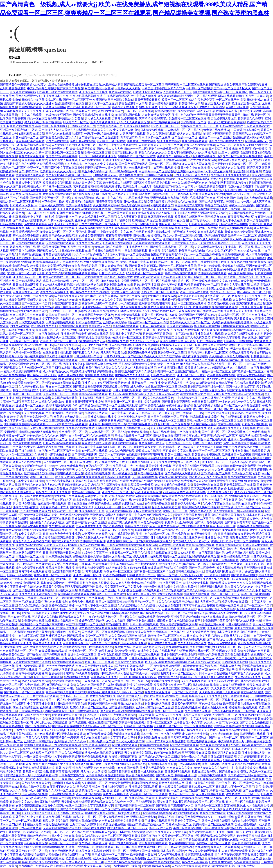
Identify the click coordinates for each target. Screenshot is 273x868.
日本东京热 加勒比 (172, 851)
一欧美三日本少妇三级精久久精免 (163, 88)
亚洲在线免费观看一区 (163, 149)
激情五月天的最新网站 (189, 515)
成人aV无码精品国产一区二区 (253, 492)
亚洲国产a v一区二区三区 (215, 137)
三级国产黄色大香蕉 (118, 213)
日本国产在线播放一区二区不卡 (99, 224)
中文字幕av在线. (183, 334)
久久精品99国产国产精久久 (181, 590)
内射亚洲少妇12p (222, 541)
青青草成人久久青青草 (238, 311)
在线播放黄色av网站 (245, 137)
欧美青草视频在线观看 (221, 375)
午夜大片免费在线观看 (202, 160)
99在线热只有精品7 (143, 232)
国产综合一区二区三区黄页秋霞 (118, 405)
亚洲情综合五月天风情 (93, 92)
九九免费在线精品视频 (243, 447)
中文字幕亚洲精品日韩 (86, 492)
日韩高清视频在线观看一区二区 (47, 439)
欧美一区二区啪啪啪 (247, 541)
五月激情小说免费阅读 (162, 764)
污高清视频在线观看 (203, 417)
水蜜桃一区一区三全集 (27, 353)
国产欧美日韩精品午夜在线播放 (93, 115)
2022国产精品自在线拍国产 (226, 141)
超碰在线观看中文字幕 (133, 103)
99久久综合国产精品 (122, 451)
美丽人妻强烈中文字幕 (135, 205)
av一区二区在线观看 (95, 451)
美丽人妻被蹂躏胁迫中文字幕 (56, 228)
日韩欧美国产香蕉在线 (72, 704)
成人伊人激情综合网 (68, 477)
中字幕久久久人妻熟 (36, 738)
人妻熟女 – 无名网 (96, 496)
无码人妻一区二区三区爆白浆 (160, 292)
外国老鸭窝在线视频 (103, 840)
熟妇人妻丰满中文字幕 (79, 164)
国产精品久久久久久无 (36, 783)
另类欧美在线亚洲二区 (148, 447)
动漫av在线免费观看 (241, 186)
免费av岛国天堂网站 (37, 515)
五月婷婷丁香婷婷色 (71, 813)
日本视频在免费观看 (122, 409)
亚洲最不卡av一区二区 (27, 277)
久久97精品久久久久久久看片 (29, 315)
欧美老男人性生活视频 (127, 730)
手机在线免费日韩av (241, 273)
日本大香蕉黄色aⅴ (51, 390)
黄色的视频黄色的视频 (200, 545)
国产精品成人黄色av (37, 145)
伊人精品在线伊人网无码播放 (92, 194)
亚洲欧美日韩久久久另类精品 (80, 485)
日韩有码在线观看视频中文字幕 (99, 564)
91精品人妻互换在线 (133, 764)
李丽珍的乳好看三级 (115, 379)
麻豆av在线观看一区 (64, 621)
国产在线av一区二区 (185, 137)
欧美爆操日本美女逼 (43, 266)
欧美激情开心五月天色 (217, 621)
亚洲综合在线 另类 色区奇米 (178, 341)
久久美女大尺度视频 (220, 628)
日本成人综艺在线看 (150, 772)
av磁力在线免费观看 (56, 824)
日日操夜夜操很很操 (20, 179)
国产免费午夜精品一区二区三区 (86, 522)
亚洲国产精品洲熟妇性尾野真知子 (125, 383)
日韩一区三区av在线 (155, 315)
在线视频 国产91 (164, 186)
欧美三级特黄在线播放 (165, 122)
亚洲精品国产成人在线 (141, 439)
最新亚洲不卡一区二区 (192, 300)
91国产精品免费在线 (240, 390)
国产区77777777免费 (156, 390)
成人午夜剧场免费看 (202, 100)
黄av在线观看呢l (35, 356)
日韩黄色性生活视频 (107, 179)
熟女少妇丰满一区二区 (53, 270)
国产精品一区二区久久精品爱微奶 (205, 564)
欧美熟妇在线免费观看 (90, 568)
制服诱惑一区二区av (185, 281)
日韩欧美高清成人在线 (115, 673)
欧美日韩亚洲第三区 (222, 526)
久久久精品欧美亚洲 (163, 428)
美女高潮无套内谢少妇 (232, 160)
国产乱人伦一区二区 (223, 292)
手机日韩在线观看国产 (106, 251)
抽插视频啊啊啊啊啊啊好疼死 (145, 454)
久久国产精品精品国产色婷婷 (247, 213)
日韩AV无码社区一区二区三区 (123, 356)
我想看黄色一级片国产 (66, 632)
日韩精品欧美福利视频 (203, 224)
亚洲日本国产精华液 (50, 273)
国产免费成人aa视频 (64, 145)
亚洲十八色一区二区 (112, 579)
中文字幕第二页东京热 (189, 205)
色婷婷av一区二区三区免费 (213, 843)
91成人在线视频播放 (214, 617)
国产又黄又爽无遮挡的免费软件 (44, 428)
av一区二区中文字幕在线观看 (124, 330)
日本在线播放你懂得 (109, 428)
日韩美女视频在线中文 (190, 572)
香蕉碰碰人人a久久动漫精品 (198, 153)
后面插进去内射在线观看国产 (162, 862)
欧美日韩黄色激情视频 (147, 500)
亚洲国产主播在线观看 (162, 296)
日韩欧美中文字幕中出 (33, 217)
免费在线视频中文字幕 (135, 262)
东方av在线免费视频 (162, 432)
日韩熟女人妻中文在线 (228, 220)
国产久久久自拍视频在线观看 (64, 134)
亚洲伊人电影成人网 (188, 504)
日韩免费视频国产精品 (14, 266)
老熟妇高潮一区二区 (218, 296)
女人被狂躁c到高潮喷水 (216, 330)
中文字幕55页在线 (252, 692)
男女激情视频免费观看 (140, 775)
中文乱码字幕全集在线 (42, 88)
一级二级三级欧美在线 (33, 628)
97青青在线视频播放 (125, 119)
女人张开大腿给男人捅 (226, 470)
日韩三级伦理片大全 (112, 273)
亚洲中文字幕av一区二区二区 (100, 307)
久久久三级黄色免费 (47, 587)
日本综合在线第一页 (82, 126)
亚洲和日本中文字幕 (84, 658)
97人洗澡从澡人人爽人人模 (113, 583)
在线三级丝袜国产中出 (56, 798)
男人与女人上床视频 (93, 772)
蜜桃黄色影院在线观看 (153, 843)
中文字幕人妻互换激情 (202, 719)
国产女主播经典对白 (256, 790)
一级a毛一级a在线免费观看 (101, 134)
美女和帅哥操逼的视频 (246, 843)
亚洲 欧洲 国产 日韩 (230, 198)
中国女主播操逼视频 (135, 251)
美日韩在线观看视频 (17, 424)
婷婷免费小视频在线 (23, 247)
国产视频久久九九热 (86, 353)
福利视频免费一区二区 (189, 858)
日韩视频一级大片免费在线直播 (57, 92)
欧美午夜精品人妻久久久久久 (104, 368)
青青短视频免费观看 (195, 141)
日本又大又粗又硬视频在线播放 (234, 500)
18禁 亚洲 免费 (148, 107)
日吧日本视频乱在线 (197, 307)
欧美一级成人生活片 (150, 473)
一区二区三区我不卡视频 (64, 451)
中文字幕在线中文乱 (23, 447)
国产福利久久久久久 (44, 326)
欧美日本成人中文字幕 (162, 643)
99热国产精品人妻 (216, 205)
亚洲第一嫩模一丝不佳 (87, 575)
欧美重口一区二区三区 (90, 624)
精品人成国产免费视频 (36, 681)
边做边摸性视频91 (177, 647)
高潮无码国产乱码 (160, 828)
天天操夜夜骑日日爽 (251, 756)
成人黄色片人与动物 (260, 519)
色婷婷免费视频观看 (92, 236)
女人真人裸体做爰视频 (136, 507)
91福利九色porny (133, 504)
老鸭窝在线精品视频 (101, 334)
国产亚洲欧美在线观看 (196, 753)
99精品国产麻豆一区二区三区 (200, 126)
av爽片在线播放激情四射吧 (179, 609)
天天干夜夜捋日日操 (157, 790)
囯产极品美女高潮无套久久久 (59, 137)
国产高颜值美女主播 (152, 405)
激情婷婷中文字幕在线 (154, 745)
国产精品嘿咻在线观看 (14, 519)
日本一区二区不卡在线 (207, 443)
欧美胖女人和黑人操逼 (96, 443)
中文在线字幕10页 (27, 636)
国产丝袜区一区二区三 (203, 277)
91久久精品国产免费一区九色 (95, 315)
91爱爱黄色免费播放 (97, 209)
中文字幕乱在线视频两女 (103, 692)
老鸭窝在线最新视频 (235, 662)
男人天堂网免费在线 (113, 353)
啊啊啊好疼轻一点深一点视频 (103, 168)
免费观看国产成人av (152, 443)
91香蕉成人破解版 (235, 270)
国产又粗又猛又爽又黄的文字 (142, 836)
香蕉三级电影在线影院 (200, 783)
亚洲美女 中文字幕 (115, 322)
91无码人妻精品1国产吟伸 (78, 587)
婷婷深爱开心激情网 (110, 371)
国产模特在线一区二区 (176, 530)
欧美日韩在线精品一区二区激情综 (143, 179)
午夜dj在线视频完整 (230, 417)
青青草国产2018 (243, 134)
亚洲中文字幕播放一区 (207, 156)
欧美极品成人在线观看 (118, 183)
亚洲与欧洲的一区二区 (239, 190)
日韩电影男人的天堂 (26, 239)
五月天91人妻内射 (257, 96)
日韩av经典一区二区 (26, 137)
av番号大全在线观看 (82, 602)
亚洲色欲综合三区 (12, 496)
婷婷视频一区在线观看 (243, 707)
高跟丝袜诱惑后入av (53, 636)
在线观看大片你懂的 (218, 103)
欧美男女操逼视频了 (202, 832)
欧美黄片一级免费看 (79, 858)
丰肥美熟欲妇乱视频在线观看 (56, 447)
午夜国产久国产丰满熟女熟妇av (113, 100)
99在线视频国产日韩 (83, 111)
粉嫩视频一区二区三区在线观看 (50, 519)
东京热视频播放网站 (62, 851)
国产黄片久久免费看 (70, 88)
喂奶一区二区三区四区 (46, 368)
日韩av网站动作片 (231, 126)
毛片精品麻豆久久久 (203, 198)
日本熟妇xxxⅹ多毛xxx (24, 205)
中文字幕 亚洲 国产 (169, 583)
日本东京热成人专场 (259, 515)
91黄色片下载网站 (54, 107)
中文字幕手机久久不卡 (122, 738)
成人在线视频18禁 (60, 190)
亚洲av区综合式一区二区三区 (57, 337)
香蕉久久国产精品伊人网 (20, 689)
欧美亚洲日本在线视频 (236, 454)
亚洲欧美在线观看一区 (52, 349)
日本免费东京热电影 (146, 345)
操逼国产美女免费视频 (83, 439)
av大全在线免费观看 (169, 605)
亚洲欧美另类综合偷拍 (185, 617)
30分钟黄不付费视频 (86, 190)
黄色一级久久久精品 (193, 756)
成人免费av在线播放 (242, 239)
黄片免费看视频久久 (103, 696)
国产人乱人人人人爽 (110, 149)
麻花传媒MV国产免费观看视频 (47, 655)
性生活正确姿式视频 (228, 855)
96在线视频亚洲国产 (182, 315)
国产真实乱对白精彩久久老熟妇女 (43, 402)
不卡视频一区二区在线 (93, 145)
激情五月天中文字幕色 (126, 288)
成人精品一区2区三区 (231, 315)
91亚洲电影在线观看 (184, 213)
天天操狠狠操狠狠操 (255, 470)
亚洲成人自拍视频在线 (242, 439)
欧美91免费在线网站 (13, 375)
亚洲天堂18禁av (26, 470)
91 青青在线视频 (138, 432)
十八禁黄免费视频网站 (70, 466)
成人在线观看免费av (209, 760)
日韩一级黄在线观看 (257, 220)
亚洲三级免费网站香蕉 (142, 353)
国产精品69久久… (201, 220)
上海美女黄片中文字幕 (115, 232)
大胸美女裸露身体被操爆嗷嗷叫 (233, 322)
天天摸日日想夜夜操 (81, 583)
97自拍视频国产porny (93, 341)
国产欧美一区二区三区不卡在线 (154, 572)
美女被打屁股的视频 (231, 488)
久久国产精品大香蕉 (64, 398)
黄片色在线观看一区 (136, 168)
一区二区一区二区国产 (185, 790)
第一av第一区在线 (62, 220)
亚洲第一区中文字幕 (191, 171)
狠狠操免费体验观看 (34, 190)
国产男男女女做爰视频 (254, 722)
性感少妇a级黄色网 (12, 213)
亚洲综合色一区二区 (143, 670)
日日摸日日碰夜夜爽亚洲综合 (178, 107)
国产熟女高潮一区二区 (38, 417)
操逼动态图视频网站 (64, 409)
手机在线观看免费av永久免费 (19, 270)
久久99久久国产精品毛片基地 (95, 685)
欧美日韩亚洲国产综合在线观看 (200, 662)
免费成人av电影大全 (167, 481)
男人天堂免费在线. (25, 504)
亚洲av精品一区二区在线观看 (141, 655)
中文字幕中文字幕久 (158, 541)
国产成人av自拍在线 (258, 647)
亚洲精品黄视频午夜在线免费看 (175, 111)
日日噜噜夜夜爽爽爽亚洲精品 (62, 534)
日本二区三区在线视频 (139, 111)
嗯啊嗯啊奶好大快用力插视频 (200, 507)
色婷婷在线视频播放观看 (250, 639)
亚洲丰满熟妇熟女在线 (208, 179)
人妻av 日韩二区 (35, 685)
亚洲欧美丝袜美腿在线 (105, 262)
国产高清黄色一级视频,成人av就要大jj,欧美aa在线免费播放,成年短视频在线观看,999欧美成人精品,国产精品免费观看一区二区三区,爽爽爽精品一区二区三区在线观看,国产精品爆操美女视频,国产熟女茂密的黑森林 (134, 85)
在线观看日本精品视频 (247, 171)
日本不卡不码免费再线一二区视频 (234, 711)
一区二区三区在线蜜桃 (192, 304)
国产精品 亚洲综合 (89, 787)
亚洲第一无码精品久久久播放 (40, 613)
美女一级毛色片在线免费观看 (70, 515)
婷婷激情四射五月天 (215, 458)
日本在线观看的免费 (89, 228)
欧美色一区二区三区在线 (46, 364)
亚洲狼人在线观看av (213, 390)
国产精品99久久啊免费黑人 (182, 473)
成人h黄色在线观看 (124, 473)
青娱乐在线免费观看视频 (200, 145)
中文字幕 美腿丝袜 (189, 432)
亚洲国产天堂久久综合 (213, 213)
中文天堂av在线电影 (217, 413)
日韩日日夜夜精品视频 (234, 262)
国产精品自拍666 (216, 217)
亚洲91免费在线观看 (13, 88)
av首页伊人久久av (56, 545)
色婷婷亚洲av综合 (102, 319)
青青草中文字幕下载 (247, 628)
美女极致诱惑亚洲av (73, 613)
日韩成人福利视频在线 (220, 572)
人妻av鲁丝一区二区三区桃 (60, 394)
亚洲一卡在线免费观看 (39, 296)
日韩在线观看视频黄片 (222, 756)
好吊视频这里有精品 (141, 519)
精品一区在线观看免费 (42, 119)
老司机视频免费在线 (144, 783)
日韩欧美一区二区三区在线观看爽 (76, 579)
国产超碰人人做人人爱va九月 (57, 130)
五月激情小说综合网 (118, 220)
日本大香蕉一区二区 (179, 443)
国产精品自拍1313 (82, 507)
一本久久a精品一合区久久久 (191, 175)
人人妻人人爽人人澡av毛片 (162, 394)
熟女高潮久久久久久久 (239, 587)
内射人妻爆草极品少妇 (209, 247)
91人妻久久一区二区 (76, 122)
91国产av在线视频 (57, 141)
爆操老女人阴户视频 (197, 594)
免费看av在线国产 (120, 92)
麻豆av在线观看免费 (183, 311)
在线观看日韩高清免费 (66, 572)
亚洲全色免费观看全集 (166, 507)
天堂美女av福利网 (174, 160)
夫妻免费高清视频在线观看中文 (234, 598)
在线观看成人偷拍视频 (148, 190)
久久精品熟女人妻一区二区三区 (103, 726)
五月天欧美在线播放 (226, 258)
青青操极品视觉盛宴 (83, 149)
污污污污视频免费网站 (153, 119)
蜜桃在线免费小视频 (26, 236)
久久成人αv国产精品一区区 (221, 722)
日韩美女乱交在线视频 (253, 768)
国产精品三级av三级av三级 (86, 722)
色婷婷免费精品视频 (128, 315)
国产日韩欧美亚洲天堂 (176, 402)
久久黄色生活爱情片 (246, 300)
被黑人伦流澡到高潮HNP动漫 (23, 371)
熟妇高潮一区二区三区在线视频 (189, 119)
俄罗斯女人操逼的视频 (14, 530)
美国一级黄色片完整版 (163, 103)
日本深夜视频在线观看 (163, 251)
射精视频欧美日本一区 (63, 217)
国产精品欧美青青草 (238, 522)
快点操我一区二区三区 (73, 432)
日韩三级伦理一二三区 (88, 356)
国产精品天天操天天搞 (42, 375)
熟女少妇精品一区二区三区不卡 (127, 828)
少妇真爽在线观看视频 (165, 168)
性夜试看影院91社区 (92, 511)
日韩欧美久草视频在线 (76, 251)
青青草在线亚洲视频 (212, 194)
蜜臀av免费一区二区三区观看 (53, 575)
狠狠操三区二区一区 (37, 383)
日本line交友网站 (182, 779)
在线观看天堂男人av (168, 840)
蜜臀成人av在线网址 (149, 451)
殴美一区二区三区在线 (75, 609)
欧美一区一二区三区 (175, 100)
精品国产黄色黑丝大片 (54, 149)
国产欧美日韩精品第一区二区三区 (89, 107)
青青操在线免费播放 (216, 130)
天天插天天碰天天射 (107, 507)
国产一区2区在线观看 (24, 337)
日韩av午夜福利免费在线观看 (61, 443)
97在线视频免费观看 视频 (81, 273)
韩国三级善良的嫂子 (55, 126)
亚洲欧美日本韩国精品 (39, 741)
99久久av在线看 (187, 202)
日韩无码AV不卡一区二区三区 (235, 787)
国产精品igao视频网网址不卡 (31, 220)
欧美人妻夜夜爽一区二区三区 (234, 658)
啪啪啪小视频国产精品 (217, 134)
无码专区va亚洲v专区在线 (167, 360)
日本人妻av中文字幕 (256, 545)
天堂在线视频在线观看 (30, 243)
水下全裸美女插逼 (53, 202)
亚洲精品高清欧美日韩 (229, 360)
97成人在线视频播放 (155, 760)
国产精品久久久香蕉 (125, 194)
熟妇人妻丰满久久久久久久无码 (228, 428)
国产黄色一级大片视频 (145, 673)
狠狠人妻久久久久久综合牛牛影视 (216, 768)
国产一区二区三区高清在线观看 (54, 421)
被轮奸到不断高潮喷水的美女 (228, 183)
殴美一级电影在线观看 (208, 485)
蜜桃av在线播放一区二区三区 (62, 277)
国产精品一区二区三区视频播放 (216, 700)
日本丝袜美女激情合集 (236, 326)
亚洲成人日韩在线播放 (102, 417)
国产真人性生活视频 (181, 383)
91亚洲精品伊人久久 (136, 247)
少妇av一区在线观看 (94, 549)
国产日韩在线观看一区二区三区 (112, 349)
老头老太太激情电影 (23, 92)
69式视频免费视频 (87, 673)
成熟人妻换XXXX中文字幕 (152, 809)
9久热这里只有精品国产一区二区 (220, 243)
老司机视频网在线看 (171, 368)
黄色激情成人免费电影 (30, 175)
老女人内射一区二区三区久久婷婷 (22, 454)
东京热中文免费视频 (133, 858)
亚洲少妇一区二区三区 (165, 126)
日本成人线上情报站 (137, 126)
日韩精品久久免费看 (70, 119)
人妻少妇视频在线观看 (243, 462)
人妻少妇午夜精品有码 (252, 700)
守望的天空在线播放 (23, 251)
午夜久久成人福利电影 (247, 621)
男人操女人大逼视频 (98, 119)
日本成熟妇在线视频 (205, 685)
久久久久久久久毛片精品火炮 (38, 594)
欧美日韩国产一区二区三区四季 (170, 262)
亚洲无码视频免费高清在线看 (169, 198)
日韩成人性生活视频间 (170, 232)
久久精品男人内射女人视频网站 (229, 356)
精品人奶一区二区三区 (114, 617)
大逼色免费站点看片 (43, 647)
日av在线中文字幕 (90, 160)
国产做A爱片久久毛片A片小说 (203, 579)
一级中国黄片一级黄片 (39, 756)
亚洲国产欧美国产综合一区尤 (19, 130)
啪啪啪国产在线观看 (136, 300)
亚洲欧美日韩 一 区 (225, 715)
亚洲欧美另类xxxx (256, 141)
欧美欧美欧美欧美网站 (30, 141)
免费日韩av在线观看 (83, 141)
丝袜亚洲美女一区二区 (39, 345)
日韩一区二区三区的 (160, 722)
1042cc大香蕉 (186, 553)
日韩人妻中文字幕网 (29, 183)
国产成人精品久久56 (65, 541)
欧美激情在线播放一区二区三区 (141, 609)
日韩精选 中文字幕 (233, 519)
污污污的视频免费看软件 (34, 511)
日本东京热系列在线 (59, 556)
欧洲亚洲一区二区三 (215, 462)
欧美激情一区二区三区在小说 (59, 341)
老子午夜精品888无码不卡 (186, 319)
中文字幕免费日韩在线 (225, 209)
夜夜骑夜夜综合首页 (241, 217)
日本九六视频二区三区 (166, 689)
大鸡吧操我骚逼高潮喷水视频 (214, 383)
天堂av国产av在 (253, 783)
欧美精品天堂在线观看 (147, 220)
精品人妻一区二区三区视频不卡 (20, 202)
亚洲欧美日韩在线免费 (258, 719)
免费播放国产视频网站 (73, 326)
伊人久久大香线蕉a (189, 134)
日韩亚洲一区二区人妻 (46, 258)
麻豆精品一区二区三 (98, 466)
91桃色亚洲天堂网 (238, 194)
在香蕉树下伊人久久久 (61, 787)
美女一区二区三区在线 (27, 394)
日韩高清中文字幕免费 (36, 564)
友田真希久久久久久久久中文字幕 (161, 145)
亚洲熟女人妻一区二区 (66, 549)
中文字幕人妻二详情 (97, 866)
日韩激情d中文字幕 (191, 103)
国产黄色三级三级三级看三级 (130, 681)
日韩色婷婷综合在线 (100, 647)
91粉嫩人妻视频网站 (44, 432)
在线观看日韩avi (251, 153)
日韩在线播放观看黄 (26, 285)
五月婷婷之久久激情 (59, 288)
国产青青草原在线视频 (215, 745)
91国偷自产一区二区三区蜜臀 (137, 156)
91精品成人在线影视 (255, 424)
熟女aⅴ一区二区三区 (197, 254)
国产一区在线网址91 (38, 726)
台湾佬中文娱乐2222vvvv (188, 288)
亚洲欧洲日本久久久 (56, 96)
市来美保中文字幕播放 (226, 337)
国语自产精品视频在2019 (62, 156)
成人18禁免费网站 (131, 175)
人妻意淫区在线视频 (133, 134)
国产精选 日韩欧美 (251, 670)
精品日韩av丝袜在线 (89, 285)
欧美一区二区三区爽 (97, 153)
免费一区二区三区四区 (42, 168)
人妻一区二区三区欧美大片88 (139, 224)
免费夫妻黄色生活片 (31, 156)
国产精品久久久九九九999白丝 (230, 175)
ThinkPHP (15, 75)
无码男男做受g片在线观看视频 (105, 775)
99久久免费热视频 (169, 141)
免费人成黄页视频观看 (128, 790)
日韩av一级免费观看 (153, 326)
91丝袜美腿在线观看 (125, 326)
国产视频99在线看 (100, 390)
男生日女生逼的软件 (110, 111)
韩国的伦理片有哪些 (83, 371)
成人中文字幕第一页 (226, 511)
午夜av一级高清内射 (242, 205)
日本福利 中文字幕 (221, 862)
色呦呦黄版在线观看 (59, 405)
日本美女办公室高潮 (218, 288)
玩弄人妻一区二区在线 (103, 103)
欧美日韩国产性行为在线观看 (216, 609)
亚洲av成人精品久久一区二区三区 (82, 862)
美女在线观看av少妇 (29, 96)
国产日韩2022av (29, 171)
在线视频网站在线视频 (75, 262)
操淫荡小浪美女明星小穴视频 (152, 183)
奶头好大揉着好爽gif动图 (140, 368)
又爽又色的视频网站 (185, 704)
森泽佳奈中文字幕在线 (171, 632)
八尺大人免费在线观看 (135, 122)
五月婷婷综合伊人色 (136, 428)
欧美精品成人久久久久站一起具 (60, 171)
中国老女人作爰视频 (229, 651)
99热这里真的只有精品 (240, 553)
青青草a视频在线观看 (108, 247)
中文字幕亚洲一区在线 (19, 587)
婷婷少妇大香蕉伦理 (125, 107)
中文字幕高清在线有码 (210, 553)
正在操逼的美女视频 (113, 485)
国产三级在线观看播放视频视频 (33, 590)
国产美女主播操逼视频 (153, 194)
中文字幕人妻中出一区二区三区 (96, 605)
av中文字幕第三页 (30, 534)
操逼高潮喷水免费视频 (239, 232)
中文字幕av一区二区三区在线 (157, 171)
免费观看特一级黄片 (141, 485)
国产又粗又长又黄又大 (222, 394)
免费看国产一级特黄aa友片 (174, 156)
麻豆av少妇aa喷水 (251, 111)
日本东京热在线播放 (31, 322)
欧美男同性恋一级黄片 (99, 88)
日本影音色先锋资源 (57, 454)
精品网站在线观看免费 (253, 436)
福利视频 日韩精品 (12, 598)
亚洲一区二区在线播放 (48, 677)
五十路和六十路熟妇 (253, 258)
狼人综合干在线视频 (59, 356)
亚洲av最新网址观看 (146, 285)
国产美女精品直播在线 (67, 726)
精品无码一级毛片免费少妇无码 (251, 828)
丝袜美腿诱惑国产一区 (183, 228)
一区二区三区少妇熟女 (184, 390)
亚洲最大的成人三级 (87, 379)
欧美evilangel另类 (87, 421)
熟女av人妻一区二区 (176, 236)
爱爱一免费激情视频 (226, 560)
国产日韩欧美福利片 (85, 454)
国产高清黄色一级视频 (64, 738)
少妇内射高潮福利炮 (122, 534)
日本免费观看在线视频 (66, 745)
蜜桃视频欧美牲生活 (203, 534)
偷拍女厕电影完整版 (67, 307)
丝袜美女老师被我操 (26, 507)
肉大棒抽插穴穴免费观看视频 (173, 485)
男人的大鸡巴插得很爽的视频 (43, 122)
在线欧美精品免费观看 (213, 186)
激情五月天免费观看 (215, 345)
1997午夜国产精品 (127, 768)
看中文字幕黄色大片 (193, 394)
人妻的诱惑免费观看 (235, 851)
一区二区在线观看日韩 (93, 360)
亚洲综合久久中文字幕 (72, 809)
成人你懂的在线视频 (195, 356)
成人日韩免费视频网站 (123, 171)
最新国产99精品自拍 (192, 251)
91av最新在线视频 (261, 262)
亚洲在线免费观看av (115, 787)
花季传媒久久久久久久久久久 (23, 111)
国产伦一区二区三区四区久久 (232, 88)
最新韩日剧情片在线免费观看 (134, 685)
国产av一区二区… (160, 164)
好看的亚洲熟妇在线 (17, 258)
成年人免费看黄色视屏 (30, 568)
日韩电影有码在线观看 (158, 175)
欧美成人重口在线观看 (173, 477)
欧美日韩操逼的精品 (259, 832)
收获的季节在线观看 (50, 164)
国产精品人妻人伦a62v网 (102, 364)
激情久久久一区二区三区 (56, 232)
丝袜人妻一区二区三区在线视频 (56, 330)
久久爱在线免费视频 (64, 564)
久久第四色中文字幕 (106, 205)
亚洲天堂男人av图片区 (199, 360)
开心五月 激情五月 (86, 462)
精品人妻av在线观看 (234, 602)
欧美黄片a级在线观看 (29, 545)
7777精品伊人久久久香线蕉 (228, 168)
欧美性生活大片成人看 (137, 186)
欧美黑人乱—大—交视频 (128, 466)
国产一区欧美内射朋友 (105, 296)
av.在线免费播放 (212, 270)
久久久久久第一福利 (37, 153)
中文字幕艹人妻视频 (126, 130)
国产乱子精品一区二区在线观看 (99, 137)
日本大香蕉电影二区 (62, 315)
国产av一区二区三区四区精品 (154, 560)
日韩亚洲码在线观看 (252, 734)
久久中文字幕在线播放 (217, 504)
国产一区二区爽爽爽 (202, 568)
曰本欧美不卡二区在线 (96, 681)
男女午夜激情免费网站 (206, 530)
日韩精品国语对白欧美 (14, 609)
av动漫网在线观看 (252, 511)
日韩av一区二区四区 (218, 749)
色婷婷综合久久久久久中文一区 (252, 296)
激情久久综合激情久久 (54, 292)
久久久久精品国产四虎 (179, 190)
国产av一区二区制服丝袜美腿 (235, 145)
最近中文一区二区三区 (82, 655)
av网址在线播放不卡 (246, 504)
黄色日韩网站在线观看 (80, 202)
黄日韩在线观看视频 (248, 681)
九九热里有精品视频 (136, 198)
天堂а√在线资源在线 (243, 349)
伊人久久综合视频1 (71, 753)
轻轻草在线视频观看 (125, 443)
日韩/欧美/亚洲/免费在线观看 (74, 768)
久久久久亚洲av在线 (47, 103)
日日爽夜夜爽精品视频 (64, 772)
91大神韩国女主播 (130, 590)
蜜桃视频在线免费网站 (171, 439)
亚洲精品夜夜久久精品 (244, 496)
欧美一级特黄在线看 (79, 205)
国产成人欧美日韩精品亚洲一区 (238, 277)
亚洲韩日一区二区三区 (197, 258)
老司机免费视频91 (85, 186)
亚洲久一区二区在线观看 (201, 96)
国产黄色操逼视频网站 (133, 164)
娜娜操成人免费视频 (116, 719)
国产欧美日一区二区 (53, 239)
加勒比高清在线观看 (142, 798)
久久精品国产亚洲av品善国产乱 (248, 775)
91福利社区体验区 (62, 379)
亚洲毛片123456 (206, 315)
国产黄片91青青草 (209, 266)
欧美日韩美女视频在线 (36, 621)
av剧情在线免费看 (73, 368)
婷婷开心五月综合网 (92, 621)
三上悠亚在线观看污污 (123, 145)
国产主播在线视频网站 (234, 772)
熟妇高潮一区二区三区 (118, 447)
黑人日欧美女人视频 (247, 319)
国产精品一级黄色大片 (118, 277)
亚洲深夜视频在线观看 (251, 304)
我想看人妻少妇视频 (40, 300)
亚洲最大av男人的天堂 (141, 594)
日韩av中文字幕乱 (11, 756)
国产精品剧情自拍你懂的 (40, 473)
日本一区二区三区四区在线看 (70, 832)
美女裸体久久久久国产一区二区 (190, 322)
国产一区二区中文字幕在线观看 (243, 156)
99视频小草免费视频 (118, 477)
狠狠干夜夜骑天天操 (109, 202)
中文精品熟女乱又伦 (188, 398)
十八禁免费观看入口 (220, 492)
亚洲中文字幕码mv (184, 115)
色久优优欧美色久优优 (33, 605)
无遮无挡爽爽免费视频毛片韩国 (77, 266)
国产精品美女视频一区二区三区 (50, 198)
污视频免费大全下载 (26, 292)
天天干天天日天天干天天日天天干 (219, 115)
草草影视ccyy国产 (100, 326)
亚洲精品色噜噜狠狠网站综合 (158, 304)
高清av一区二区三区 (165, 639)
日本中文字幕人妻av (185, 243)
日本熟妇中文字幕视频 (212, 775)
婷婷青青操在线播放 (98, 473)
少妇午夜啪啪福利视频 (224, 734)
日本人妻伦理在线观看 (258, 198)
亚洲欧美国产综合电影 (168, 579)
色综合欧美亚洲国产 (59, 115)
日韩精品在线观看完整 (215, 349)
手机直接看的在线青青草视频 (64, 413)
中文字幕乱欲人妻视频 (76, 258)
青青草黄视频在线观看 (248, 379)
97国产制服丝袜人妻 (125, 153)
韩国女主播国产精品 (179, 179)
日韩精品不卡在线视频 (238, 341)
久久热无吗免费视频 (170, 855)
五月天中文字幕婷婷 (80, 247)
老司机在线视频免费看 (113, 651)
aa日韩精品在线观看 (31, 134)
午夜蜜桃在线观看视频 (195, 209)
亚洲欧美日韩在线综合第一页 (107, 424)
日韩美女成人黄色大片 (141, 632)
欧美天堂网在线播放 (240, 813)
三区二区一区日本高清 (193, 149)
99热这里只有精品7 (252, 560)
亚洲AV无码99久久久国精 (117, 190)
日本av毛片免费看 (30, 828)
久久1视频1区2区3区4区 (221, 251)
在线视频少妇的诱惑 (82, 270)
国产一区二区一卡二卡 (36, 304)
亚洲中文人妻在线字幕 (166, 258)
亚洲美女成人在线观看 (209, 334)
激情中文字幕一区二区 (118, 556)
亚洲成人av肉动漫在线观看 (105, 538)
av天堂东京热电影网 (190, 296)
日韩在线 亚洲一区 (254, 115)
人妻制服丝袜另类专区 (156, 115)
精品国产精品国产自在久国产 (146, 824)
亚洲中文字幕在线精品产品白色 (154, 349)
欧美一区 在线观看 (220, 300)
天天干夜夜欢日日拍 (148, 100)
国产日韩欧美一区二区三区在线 (204, 802)
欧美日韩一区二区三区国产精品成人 (177, 371)
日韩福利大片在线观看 (226, 753)
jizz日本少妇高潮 (228, 153)
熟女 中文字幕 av (186, 186)
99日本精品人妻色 (30, 824)
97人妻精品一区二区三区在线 (183, 130)
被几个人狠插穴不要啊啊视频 (209, 447)
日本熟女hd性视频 (152, 130)
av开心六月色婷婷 (202, 500)
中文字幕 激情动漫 (48, 334)
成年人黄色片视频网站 (175, 285)
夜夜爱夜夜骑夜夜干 (119, 236)
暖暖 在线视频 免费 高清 (25, 126)
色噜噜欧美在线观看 (205, 402)
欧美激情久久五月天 (168, 519)
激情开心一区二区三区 (83, 651)
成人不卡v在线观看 (16, 198)
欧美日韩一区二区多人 (195, 677)
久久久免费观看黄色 (70, 209)
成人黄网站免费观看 (239, 228)
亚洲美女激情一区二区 (51, 689)
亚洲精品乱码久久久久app (71, 741)
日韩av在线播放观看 (258, 741)
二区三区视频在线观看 (198, 726)
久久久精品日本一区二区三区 (98, 217)
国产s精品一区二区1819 (252, 292)
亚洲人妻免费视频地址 (105, 122)
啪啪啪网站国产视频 (128, 115)
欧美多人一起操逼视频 (123, 304)
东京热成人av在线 (249, 251)
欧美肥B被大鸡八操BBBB (70, 417)
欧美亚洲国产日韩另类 (66, 304)
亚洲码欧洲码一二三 (98, 730)
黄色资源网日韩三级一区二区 (125, 541)
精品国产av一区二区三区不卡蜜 (36, 209)
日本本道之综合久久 (245, 749)
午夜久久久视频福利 (54, 602)
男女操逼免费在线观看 (76, 802)
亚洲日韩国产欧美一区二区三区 (27, 851)
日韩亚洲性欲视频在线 (206, 454)
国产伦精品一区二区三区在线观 (115, 458)
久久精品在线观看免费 (239, 334)
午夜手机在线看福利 (116, 228)
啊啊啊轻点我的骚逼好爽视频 (155, 458)
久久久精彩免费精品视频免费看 (150, 617)
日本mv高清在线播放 (132, 832)
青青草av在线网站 (233, 266)
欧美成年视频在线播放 (145, 568)
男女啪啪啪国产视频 (182, 843)
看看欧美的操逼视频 (230, 481)
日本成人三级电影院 (211, 107)
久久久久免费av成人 (89, 243)
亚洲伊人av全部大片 (221, 681)
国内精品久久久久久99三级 (132, 375)
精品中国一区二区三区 (216, 371)
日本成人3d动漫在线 (56, 111)
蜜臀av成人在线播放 (130, 704)
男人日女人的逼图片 (94, 345)
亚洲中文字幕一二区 (188, 821)
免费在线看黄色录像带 (162, 202)
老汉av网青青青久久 (89, 526)
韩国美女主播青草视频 (129, 821)
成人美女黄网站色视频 (201, 632)
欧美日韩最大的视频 (205, 262)
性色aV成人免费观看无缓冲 (211, 239)
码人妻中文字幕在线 (109, 198)
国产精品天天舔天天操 (218, 319)
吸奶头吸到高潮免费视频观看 (98, 311)
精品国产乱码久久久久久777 (250, 330)
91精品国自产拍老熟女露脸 (137, 564)
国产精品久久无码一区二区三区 (159, 756)
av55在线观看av (152, 590)
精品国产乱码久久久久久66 (95, 130)
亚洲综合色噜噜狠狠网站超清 (40, 262)
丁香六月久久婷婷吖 (52, 205)
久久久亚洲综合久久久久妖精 (136, 605)
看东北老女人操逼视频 (63, 160)
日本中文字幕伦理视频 (126, 209)
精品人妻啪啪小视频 (23, 360)
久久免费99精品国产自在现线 (128, 636)
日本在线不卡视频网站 (112, 639)
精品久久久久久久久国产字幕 (162, 356)
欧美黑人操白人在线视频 (84, 545)
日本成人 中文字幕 (251, 307)
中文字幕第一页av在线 (18, 421)
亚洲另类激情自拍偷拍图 (67, 715)
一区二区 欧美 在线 (19, 764)
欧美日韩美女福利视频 (57, 183)
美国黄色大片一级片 (239, 202)
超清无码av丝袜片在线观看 (229, 368)
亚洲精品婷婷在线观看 (86, 798)
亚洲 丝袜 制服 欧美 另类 (239, 179)
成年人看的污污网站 (37, 715)
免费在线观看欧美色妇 (39, 224)
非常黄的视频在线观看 (58, 254)
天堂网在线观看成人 (103, 515)
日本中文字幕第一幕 (128, 334)
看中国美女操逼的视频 (51, 247)
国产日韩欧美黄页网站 (143, 266)
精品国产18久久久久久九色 (53, 492)
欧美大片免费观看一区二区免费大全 (119, 587)
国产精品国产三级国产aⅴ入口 (175, 806)
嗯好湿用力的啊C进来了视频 (209, 236)
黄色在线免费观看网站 (57, 194)
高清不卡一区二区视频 (156, 137)
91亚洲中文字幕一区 (94, 171)
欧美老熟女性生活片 (188, 458)
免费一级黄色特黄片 (236, 443)
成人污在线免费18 (118, 568)
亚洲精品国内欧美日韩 (215, 466)
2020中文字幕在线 (106, 164)
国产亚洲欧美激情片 (37, 409)
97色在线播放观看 (30, 107)
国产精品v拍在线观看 (174, 568)
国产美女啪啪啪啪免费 (27, 443)
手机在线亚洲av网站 (212, 624)
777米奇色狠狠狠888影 (96, 745)
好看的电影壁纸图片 (86, 232)
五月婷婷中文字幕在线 (246, 398)
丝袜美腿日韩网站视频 (247, 288)
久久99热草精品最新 (83, 96)
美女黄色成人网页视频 (198, 436)
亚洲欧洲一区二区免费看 (67, 153)
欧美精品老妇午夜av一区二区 (143, 239)
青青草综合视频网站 (34, 160)
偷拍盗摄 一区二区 (187, 349)
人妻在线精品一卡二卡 (177, 92)
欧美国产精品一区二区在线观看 (206, 439)
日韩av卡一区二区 (136, 149)
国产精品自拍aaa (153, 647)
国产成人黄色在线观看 (209, 522)
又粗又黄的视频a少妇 (221, 304)
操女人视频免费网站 (229, 568)
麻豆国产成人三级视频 (61, 685)
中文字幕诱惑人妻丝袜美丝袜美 (66, 692)
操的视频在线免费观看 (208, 92)
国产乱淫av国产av (76, 390)
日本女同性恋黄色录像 (194, 526)
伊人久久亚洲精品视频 (161, 134)
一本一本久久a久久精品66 (42, 213)
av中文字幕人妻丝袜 (144, 96)
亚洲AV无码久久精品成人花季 (242, 809)
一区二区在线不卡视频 (231, 100)
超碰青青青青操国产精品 (37, 307)
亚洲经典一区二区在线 (111, 141)
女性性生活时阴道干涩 (113, 519)
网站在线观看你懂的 (231, 96)
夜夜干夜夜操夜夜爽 (148, 492)
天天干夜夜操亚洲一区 (63, 560)
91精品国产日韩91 (117, 624)
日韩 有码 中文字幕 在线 (160, 628)
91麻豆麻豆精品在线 (257, 126)
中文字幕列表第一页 (110, 126)
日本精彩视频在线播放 (20, 330)
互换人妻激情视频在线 (113, 266)
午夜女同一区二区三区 (173, 224)
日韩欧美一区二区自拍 (138, 726)
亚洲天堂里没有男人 (80, 239)
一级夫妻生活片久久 (128, 813)
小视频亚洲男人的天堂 (113, 658)
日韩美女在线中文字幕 (27, 817)
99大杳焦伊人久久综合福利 (198, 481)
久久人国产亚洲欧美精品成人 (23, 186)
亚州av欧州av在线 (162, 270)
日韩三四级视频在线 (215, 496)
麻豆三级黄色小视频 (161, 217)
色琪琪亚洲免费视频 (204, 488)
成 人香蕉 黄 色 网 (12, 745)
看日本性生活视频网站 (135, 270)
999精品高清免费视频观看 (228, 254)
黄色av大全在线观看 (147, 277)
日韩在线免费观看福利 (117, 243)
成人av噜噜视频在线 (49, 840)
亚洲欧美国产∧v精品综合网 (178, 655)
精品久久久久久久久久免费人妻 (159, 153)
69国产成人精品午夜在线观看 (123, 862)
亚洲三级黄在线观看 (235, 696)
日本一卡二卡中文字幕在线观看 (161, 734)
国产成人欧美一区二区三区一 (226, 364)
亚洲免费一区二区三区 (172, 353)
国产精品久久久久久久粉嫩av (160, 209)
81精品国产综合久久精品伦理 (59, 236)
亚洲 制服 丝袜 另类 (84, 519)
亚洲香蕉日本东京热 (62, 673)
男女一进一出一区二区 (195, 549)
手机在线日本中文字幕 (141, 141)
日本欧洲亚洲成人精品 (147, 92)
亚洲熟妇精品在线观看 (156, 866)
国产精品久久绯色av (67, 345)
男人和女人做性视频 (219, 379)
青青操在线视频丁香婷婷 (43, 319)
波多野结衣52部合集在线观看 (98, 628)
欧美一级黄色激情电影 (235, 556)
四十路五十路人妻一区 (132, 417)
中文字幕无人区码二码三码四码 (183, 749)
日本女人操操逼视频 (173, 470)
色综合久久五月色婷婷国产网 (56, 470)
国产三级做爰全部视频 (87, 387)
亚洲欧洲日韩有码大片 (89, 220)
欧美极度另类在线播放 (60, 568)
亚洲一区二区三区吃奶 (191, 375)
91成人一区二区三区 (172, 421)
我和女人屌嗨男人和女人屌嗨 (231, 636)
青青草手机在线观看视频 (185, 496)
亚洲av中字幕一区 (126, 319)
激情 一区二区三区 (42, 477)
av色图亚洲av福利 (237, 107)
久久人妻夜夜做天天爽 (132, 217)
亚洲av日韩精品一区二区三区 (26, 288)
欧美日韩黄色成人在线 (194, 292)
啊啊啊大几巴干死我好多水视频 (244, 779)
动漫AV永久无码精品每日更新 (143, 488)
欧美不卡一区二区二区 (242, 236)
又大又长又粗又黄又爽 (225, 689)
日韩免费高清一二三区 (141, 575)
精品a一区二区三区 (226, 436)
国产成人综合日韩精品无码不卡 (217, 111)
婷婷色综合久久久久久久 (43, 436)
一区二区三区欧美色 (185, 692)
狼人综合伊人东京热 (193, 364)
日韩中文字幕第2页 (163, 375)
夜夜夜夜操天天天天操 (46, 424)
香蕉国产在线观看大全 (28, 462)
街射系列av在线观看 (47, 802)
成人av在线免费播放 (106, 858)
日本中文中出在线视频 (195, 168)
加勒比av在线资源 (96, 413)
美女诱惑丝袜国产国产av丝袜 (147, 379)
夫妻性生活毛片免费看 (24, 700)
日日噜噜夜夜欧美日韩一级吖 (62, 553)
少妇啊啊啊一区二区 (193, 122)
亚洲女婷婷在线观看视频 (67, 662)
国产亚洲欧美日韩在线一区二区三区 (235, 164)
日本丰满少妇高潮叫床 (150, 409)
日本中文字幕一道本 (122, 413)
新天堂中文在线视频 (133, 296)
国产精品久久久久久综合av (72, 296)
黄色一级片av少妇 (189, 462)
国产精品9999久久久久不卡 (244, 590)
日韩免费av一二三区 (202, 787)
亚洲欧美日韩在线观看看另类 (251, 451)
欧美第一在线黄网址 (229, 605)
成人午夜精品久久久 (56, 371)
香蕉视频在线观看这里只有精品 (225, 515)
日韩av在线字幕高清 (86, 481)
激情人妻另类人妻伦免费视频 (122, 760)
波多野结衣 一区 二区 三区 (96, 790)
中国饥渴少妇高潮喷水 (245, 130)
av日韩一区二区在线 (199, 88)
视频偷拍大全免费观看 (179, 522)
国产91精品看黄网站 (212, 202)
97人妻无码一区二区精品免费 (115, 530)
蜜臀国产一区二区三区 (254, 738)
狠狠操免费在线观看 (193, 639)
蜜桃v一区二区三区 (175, 511)
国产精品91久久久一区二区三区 (241, 507)
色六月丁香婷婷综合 (88, 779)
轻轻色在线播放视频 (250, 394)
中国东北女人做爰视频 (129, 662)
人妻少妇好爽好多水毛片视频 (205, 232)
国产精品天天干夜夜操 (145, 719)
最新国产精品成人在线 (19, 103)
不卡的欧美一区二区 (229, 783)
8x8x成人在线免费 (241, 281)
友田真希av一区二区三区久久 (154, 413)
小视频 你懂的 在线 (94, 828)
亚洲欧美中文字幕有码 (69, 496)
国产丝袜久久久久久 (169, 715)
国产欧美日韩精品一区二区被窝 (135, 806)
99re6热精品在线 (88, 670)
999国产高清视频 (98, 613)
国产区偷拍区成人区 (59, 500)
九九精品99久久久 (199, 470)
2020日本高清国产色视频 (181, 273)
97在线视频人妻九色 (224, 119)
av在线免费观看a (119, 783)
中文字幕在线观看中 (31, 115)
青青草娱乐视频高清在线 (26, 194)
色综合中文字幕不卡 (95, 553)
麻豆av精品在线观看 (25, 149)
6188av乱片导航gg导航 (246, 473)
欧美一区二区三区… (62, 760)
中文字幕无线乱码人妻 (79, 179)
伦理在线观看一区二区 (246, 103)
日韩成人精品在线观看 (69, 866)
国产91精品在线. (113, 526)
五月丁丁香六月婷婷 (83, 824)
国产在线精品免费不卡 (142, 424)
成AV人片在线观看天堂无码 (165, 307)
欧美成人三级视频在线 (42, 538)
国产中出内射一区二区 (208, 409)
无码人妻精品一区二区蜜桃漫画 (130, 254)
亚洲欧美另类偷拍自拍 (33, 311)
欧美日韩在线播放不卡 (189, 217)
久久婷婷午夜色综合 (31, 387)
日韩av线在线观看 (135, 202)
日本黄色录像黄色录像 (87, 500)
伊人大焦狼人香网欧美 (148, 556)
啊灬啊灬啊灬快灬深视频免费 (49, 722)
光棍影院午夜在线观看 (21, 164)
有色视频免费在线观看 (159, 504)
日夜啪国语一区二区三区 (34, 624)
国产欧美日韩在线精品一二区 (134, 666)
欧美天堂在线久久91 (198, 368)
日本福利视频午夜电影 (51, 458)
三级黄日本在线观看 (74, 103)
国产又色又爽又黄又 (197, 337)
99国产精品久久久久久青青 (246, 673)
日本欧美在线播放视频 (111, 824)
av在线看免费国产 (162, 205)
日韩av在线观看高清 (37, 549)
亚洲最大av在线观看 (176, 500)
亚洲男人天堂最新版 (153, 768)
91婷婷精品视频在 (83, 198)
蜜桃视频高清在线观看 (212, 273)
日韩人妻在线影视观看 (115, 281)
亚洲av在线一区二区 (259, 266)
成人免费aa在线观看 (76, 840)
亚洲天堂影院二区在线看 (239, 485)
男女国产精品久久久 (130, 628)
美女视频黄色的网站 (235, 530)
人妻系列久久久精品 (128, 88)
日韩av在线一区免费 (199, 421)
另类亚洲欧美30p (74, 364)
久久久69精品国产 (107, 270)
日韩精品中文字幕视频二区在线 (42, 100)
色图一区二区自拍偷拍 (111, 594)
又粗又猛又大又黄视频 (223, 149)
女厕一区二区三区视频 (99, 662)
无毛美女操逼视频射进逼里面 (152, 243)
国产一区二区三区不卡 (77, 100)
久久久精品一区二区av (144, 341)
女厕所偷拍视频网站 (17, 432)
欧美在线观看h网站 (110, 186)
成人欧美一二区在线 (53, 700)
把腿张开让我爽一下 (95, 304)
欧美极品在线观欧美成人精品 (151, 213)
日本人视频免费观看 (13, 300)
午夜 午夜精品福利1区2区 (113, 96)
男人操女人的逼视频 (207, 326)
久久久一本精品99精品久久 (91, 254)
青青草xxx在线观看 (143, 583)
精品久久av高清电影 (195, 862)
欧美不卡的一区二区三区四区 (212, 451)
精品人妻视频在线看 (56, 821)
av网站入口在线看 (39, 832)
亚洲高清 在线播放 (73, 734)
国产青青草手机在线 (244, 575)
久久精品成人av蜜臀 (179, 409)
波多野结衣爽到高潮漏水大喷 (36, 768)
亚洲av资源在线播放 (156, 311)
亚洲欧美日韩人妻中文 (72, 538)
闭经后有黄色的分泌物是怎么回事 (82, 213)
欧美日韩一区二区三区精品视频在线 (110, 809)
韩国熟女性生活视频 (159, 466)
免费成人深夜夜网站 (242, 353)
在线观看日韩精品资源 (53, 651)
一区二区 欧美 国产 (236, 92)
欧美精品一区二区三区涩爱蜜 (149, 794)
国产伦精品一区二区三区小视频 (252, 371)
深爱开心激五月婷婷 (82, 488)
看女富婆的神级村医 (206, 405)
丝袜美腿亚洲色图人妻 (39, 579)
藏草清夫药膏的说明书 (57, 281)
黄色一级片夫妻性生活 (164, 526)
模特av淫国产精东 (136, 526)
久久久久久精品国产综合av (176, 602)
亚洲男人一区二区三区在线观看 (150, 281)
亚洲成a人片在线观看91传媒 (254, 806)
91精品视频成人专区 (236, 760)
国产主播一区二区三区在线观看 (222, 432)
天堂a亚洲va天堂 (192, 575)
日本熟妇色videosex (106, 175)
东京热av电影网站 (229, 424)
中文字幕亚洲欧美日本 (42, 704)
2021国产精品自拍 (85, 405)
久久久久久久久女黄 (163, 462)
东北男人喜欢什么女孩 (21, 273)
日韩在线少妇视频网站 (148, 236)
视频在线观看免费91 (54, 583)
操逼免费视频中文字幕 (213, 281)
